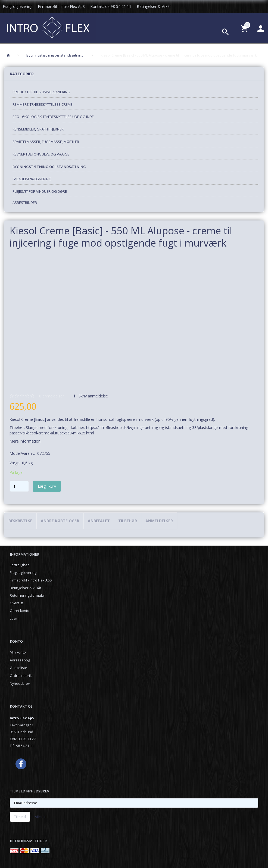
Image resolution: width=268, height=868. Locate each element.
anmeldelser (52, 396)
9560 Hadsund (21, 732)
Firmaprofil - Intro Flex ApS (61, 6)
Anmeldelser (159, 521)
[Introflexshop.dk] (48, 27)
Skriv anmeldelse (93, 396)
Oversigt (17, 603)
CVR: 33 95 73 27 (23, 739)
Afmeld (41, 817)
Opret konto (20, 611)
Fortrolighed (20, 565)
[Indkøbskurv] (245, 28)
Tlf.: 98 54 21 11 (22, 746)
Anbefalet (99, 521)
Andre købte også (60, 521)
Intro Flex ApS (22, 718)
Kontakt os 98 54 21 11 (111, 6)
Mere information (25, 441)
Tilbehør (128, 521)
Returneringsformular (27, 595)
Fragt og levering (18, 6)
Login (14, 618)
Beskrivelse (20, 521)
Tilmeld (20, 817)
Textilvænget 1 (22, 725)
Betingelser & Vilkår (154, 6)
